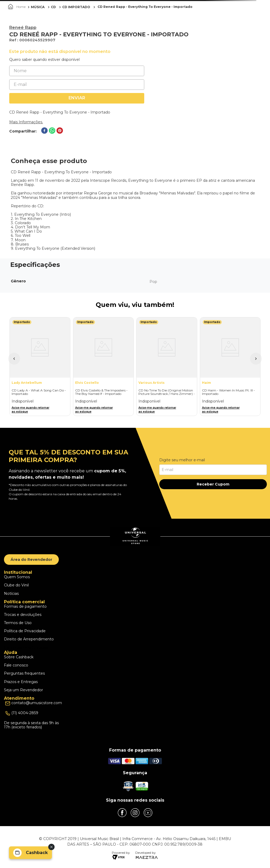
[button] (14, 359)
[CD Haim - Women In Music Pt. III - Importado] (230, 367)
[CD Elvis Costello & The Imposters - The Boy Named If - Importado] (103, 367)
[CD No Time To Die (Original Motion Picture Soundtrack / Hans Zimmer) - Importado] (167, 367)
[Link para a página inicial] (17, 7)
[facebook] (44, 131)
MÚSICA (38, 7)
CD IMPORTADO (76, 7)
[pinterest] (60, 131)
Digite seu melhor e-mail (182, 460)
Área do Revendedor (31, 560)
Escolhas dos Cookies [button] (26, 648)
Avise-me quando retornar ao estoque (30, 410)
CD (53, 7)
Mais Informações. (26, 122)
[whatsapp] (52, 131)
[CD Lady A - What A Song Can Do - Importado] (40, 367)
